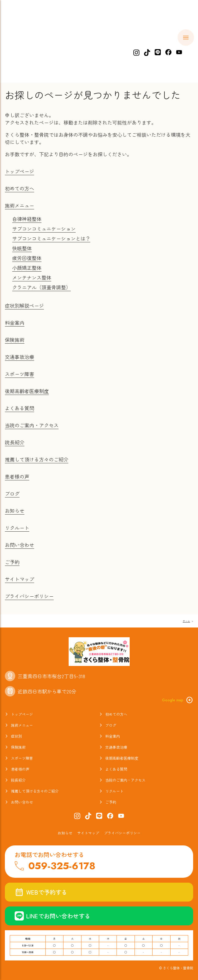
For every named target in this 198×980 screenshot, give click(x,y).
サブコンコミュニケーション (44, 229)
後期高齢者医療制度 (27, 391)
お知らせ (15, 511)
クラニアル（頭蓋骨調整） (41, 287)
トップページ (20, 171)
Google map (178, 700)
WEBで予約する (41, 892)
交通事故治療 (20, 357)
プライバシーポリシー (29, 596)
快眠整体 (22, 248)
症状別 (132, 47)
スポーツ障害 (20, 374)
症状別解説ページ (24, 306)
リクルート (17, 528)
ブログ (12, 494)
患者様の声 (17, 476)
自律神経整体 (27, 219)
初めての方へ (55, 47)
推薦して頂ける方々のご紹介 (37, 459)
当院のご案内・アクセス (32, 425)
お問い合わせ (20, 545)
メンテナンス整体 (32, 277)
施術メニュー (97, 47)
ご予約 (12, 562)
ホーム (20, 47)
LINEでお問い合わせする (52, 916)
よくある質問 (20, 408)
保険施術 (15, 340)
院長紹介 (15, 442)
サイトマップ (20, 579)
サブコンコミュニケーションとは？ (51, 238)
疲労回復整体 (27, 258)
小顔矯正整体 (27, 268)
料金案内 (162, 47)
